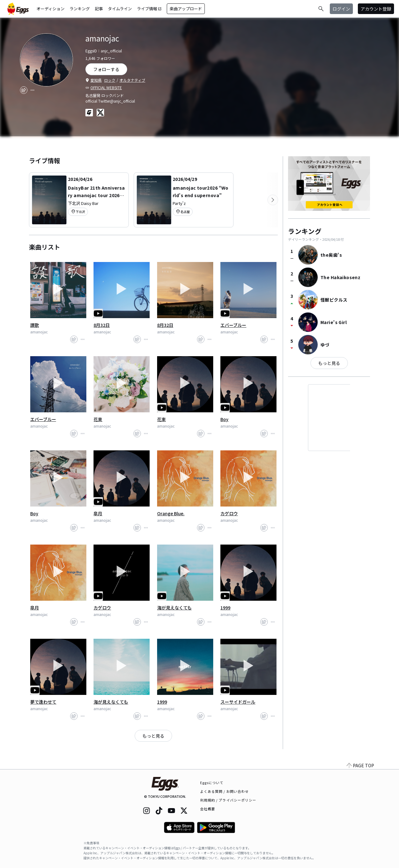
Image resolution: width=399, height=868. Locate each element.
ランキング (80, 9)
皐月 (98, 513)
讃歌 (35, 325)
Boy (224, 419)
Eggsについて (212, 783)
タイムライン (120, 9)
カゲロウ (229, 513)
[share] (24, 90)
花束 (98, 419)
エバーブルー (233, 325)
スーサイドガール (238, 702)
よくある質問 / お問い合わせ (225, 791)
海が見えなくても (174, 608)
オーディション (50, 9)
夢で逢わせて (43, 702)
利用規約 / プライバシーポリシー (228, 800)
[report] (32, 90)
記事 (99, 9)
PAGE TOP (360, 765)
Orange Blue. (171, 513)
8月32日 (102, 325)
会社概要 (208, 809)
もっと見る (153, 736)
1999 (225, 608)
